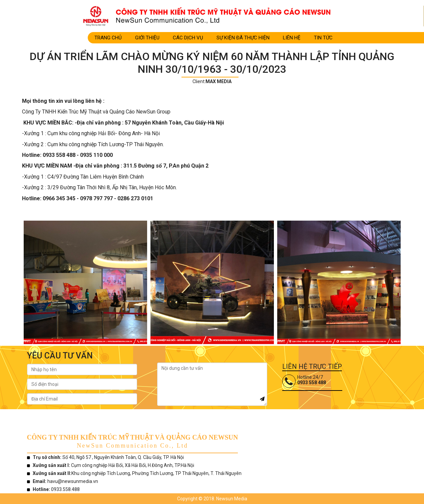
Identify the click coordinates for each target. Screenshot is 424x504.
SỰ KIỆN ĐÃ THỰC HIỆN (243, 38)
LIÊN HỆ (292, 38)
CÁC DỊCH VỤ (188, 38)
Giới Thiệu (147, 38)
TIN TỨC (323, 38)
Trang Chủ (108, 38)
